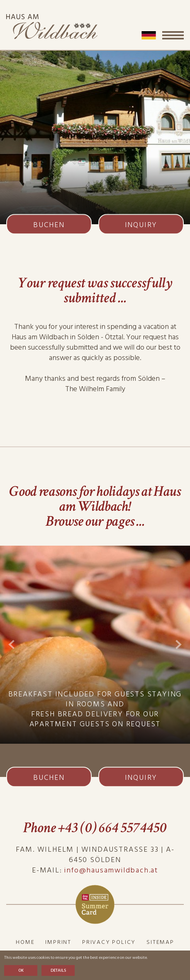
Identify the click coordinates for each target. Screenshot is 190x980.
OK (21, 970)
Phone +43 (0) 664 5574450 (95, 828)
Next (179, 644)
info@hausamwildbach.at (111, 870)
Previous (11, 644)
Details (58, 970)
